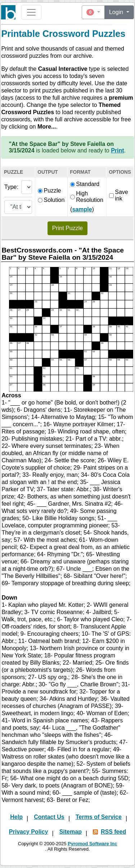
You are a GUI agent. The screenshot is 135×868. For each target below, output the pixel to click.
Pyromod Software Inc (92, 844)
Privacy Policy (29, 832)
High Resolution (87, 197)
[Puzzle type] (27, 187)
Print (117, 150)
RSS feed (113, 832)
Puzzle (49, 191)
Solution (51, 200)
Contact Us (49, 817)
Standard (85, 184)
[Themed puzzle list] (18, 207)
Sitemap (71, 832)
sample (82, 209)
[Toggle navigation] (31, 12)
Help (16, 817)
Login (117, 12)
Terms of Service (99, 817)
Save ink (119, 195)
